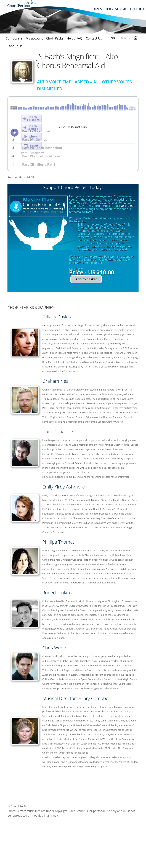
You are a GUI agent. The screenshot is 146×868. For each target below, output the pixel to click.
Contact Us (94, 38)
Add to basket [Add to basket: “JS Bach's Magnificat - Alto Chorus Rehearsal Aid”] (86, 311)
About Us (16, 46)
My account (34, 38)
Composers (14, 38)
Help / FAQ (75, 38)
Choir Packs (55, 38)
